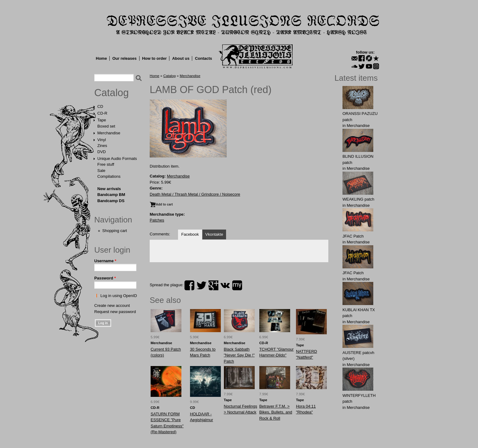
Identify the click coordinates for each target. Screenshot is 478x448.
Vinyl (102, 140)
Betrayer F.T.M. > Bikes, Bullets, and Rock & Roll (276, 412)
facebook (189, 285)
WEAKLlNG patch (358, 199)
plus (213, 285)
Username (105, 261)
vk (225, 285)
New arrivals (109, 189)
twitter (201, 285)
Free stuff (106, 164)
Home (101, 58)
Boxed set (106, 126)
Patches (157, 220)
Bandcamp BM (111, 195)
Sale (101, 171)
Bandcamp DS (111, 201)
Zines (102, 146)
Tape (102, 120)
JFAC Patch (353, 236)
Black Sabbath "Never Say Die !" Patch (239, 355)
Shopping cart (115, 231)
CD (100, 106)
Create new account (112, 305)
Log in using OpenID (119, 296)
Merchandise (109, 133)
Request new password (115, 312)
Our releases (125, 58)
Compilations (109, 176)
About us (181, 58)
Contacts (204, 58)
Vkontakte (214, 234)
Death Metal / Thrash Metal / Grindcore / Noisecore (195, 194)
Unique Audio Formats (117, 159)
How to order (154, 58)
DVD (101, 152)
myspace (237, 285)
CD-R (102, 113)
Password (105, 278)
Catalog (111, 93)
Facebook (190, 234)
